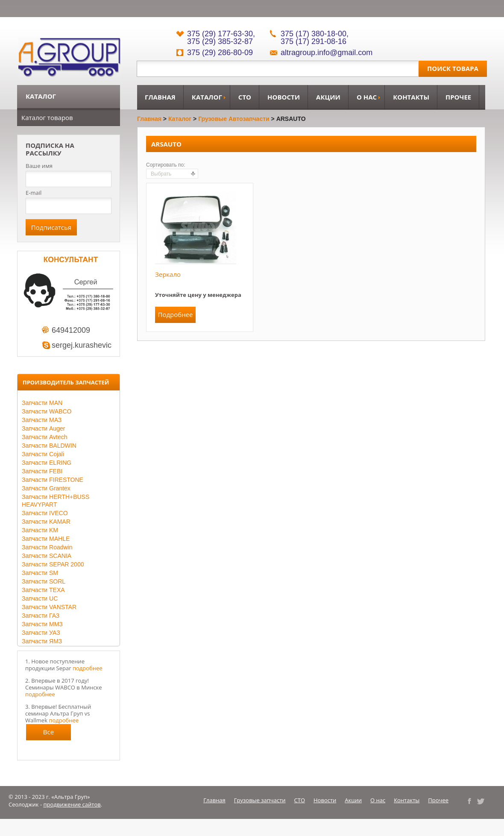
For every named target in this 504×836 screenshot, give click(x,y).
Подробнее (175, 314)
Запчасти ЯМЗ (42, 641)
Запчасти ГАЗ (41, 616)
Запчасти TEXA (43, 590)
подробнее (88, 668)
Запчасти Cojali (43, 454)
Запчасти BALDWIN (49, 446)
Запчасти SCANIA (47, 556)
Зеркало (168, 274)
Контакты (411, 97)
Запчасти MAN (42, 403)
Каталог (207, 97)
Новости (284, 97)
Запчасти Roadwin (47, 547)
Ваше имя (39, 166)
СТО (245, 97)
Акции (328, 97)
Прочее (458, 97)
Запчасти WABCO (47, 411)
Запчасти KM (40, 530)
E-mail (34, 193)
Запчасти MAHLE (46, 539)
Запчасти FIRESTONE (53, 480)
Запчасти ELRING (47, 463)
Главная (160, 97)
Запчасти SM (40, 573)
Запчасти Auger (43, 428)
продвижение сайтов (72, 804)
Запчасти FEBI (42, 471)
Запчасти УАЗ (41, 633)
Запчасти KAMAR (46, 522)
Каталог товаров (47, 117)
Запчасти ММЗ (42, 624)
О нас (367, 97)
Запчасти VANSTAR (49, 607)
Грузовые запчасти (260, 800)
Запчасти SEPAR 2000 (53, 564)
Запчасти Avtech (45, 437)
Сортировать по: (166, 165)
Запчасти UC (40, 598)
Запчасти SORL (44, 581)
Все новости (49, 734)
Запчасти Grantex (46, 488)
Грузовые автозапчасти (234, 119)
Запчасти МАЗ (42, 420)
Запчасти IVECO (45, 513)
